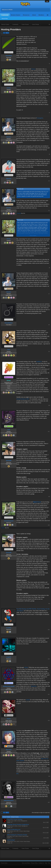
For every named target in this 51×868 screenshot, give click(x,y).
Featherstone (10, 831)
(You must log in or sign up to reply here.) (41, 813)
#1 (49, 64)
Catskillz (9, 826)
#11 (49, 431)
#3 (49, 154)
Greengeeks (40, 118)
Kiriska (9, 88)
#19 (49, 776)
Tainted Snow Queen (9, 686)
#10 (49, 405)
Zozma (9, 719)
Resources (26, 15)
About (34, 15)
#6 (49, 268)
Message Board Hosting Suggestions (18, 825)
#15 (49, 630)
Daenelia (9, 178)
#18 (49, 720)
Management (24, 821)
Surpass (33, 69)
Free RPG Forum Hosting (15, 819)
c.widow (9, 821)
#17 (49, 694)
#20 (49, 802)
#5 (49, 211)
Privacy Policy (34, 863)
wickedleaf (9, 56)
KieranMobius (9, 323)
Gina (9, 350)
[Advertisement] (44, 41)
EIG (17, 774)
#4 (49, 181)
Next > (7, 33)
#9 (49, 351)
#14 (49, 604)
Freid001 (9, 628)
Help (46, 863)
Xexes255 (9, 461)
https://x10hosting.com (14, 830)
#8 (49, 325)
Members (41, 15)
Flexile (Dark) (4, 863)
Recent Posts (5, 19)
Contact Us (41, 863)
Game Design (26, 831)
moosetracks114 (9, 521)
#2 (49, 113)
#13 (49, 525)
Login (47, 1)
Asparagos (10, 836)
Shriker (3, 528)
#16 (49, 659)
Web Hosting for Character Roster (17, 835)
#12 (49, 497)
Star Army (9, 750)
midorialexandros (9, 800)
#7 (49, 294)
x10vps (26, 667)
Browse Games (16, 15)
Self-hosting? (11, 840)
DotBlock (39, 362)
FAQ (49, 863)
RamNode (34, 686)
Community (5, 15)
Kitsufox (9, 137)
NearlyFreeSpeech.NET (23, 399)
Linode (28, 700)
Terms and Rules (26, 863)
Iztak (9, 430)
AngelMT (9, 657)
